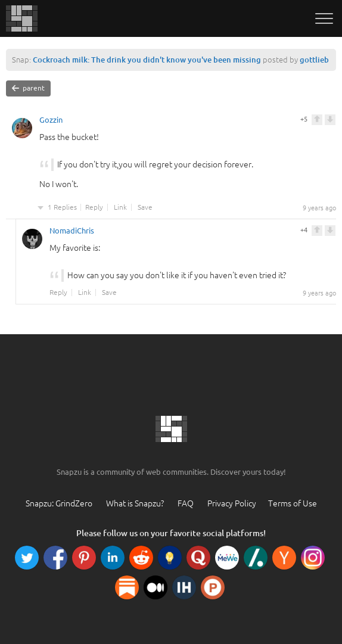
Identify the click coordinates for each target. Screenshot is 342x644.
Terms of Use (293, 503)
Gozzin (51, 122)
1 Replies (62, 207)
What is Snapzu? (135, 503)
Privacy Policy (232, 503)
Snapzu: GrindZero (59, 503)
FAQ (186, 503)
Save (145, 207)
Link (120, 207)
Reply (94, 207)
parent (28, 88)
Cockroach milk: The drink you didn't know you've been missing (147, 60)
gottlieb (314, 60)
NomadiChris (72, 232)
